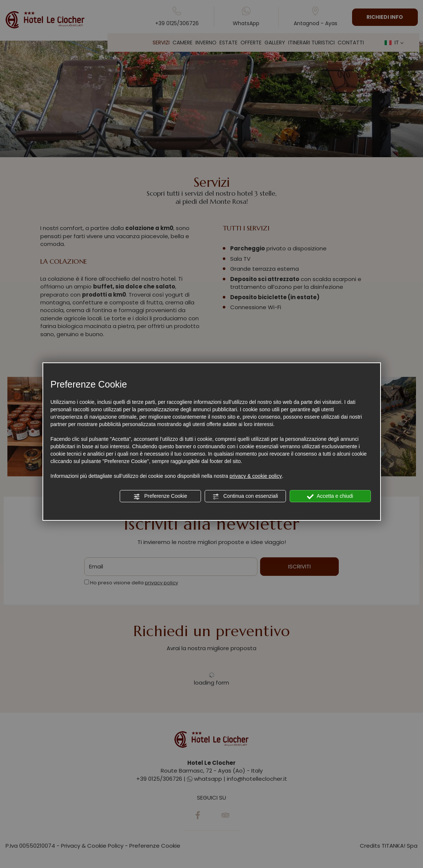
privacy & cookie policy (256, 476)
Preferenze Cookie (160, 496)
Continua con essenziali (245, 496)
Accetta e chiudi (330, 496)
